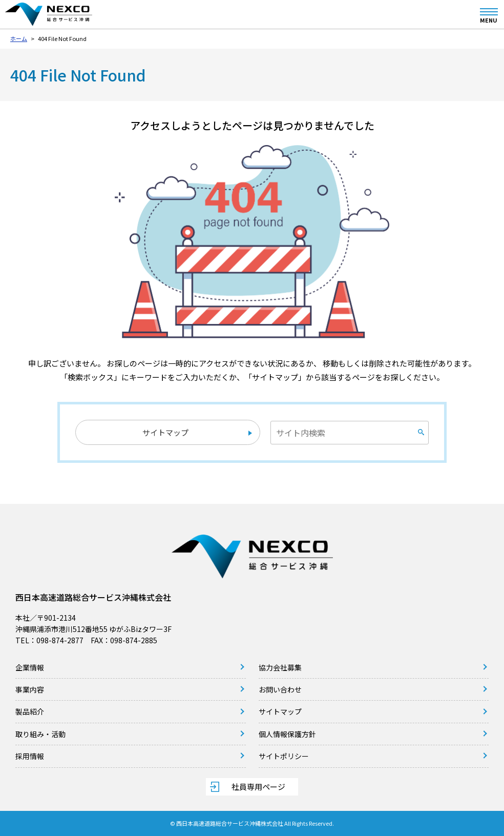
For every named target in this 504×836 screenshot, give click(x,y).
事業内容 (30, 689)
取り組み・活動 (40, 734)
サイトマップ (165, 432)
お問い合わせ (280, 689)
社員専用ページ (258, 787)
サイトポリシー (284, 756)
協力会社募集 (280, 667)
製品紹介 (30, 711)
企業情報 (30, 667)
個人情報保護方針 (287, 734)
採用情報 (30, 756)
